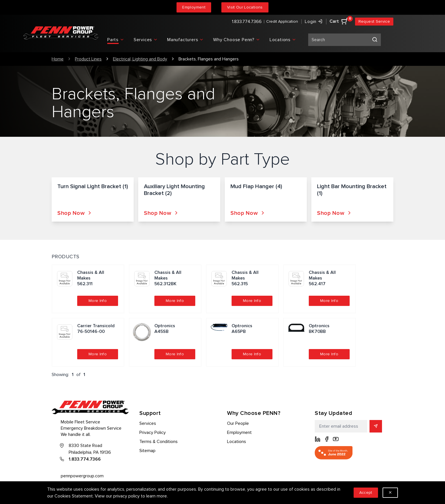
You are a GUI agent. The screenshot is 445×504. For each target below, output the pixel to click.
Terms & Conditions (159, 442)
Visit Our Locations (245, 7)
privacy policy (126, 496)
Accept (366, 493)
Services (148, 423)
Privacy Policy (153, 432)
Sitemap (147, 451)
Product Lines (88, 59)
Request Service (374, 21)
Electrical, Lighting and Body (140, 59)
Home (58, 59)
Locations (237, 442)
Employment (194, 7)
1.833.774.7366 (247, 22)
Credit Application (282, 21)
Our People (238, 423)
